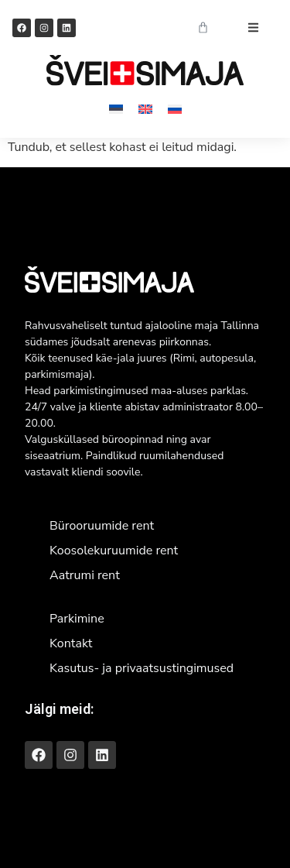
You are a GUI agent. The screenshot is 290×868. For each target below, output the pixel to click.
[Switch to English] (145, 109)
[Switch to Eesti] (116, 109)
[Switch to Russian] (175, 109)
